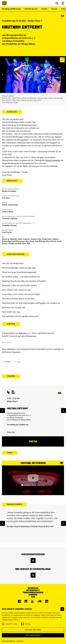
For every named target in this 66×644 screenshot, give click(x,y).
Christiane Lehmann (10, 219)
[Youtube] (32, 601)
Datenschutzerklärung (8, 641)
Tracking (28, 624)
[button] (57, 3)
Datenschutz (33, 590)
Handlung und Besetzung (11, 9)
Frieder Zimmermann (10, 205)
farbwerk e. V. (29, 38)
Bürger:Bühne (28, 44)
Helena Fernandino (15, 41)
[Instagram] (26, 601)
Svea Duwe (6, 198)
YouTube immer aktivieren (33, 485)
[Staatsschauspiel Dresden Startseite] (4, 3)
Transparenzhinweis (33, 592)
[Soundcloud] (39, 601)
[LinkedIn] (47, 601)
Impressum (20, 641)
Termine (54, 9)
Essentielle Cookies (11, 624)
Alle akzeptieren (33, 635)
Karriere (33, 595)
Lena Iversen (7, 232)
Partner (44, 9)
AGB (33, 597)
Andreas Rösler (8, 212)
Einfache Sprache (31, 9)
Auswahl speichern (33, 630)
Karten (33, 441)
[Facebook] (19, 601)
